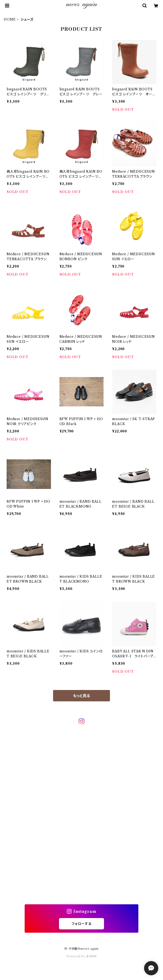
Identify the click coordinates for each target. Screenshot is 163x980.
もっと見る (81, 696)
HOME (10, 19)
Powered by (82, 956)
